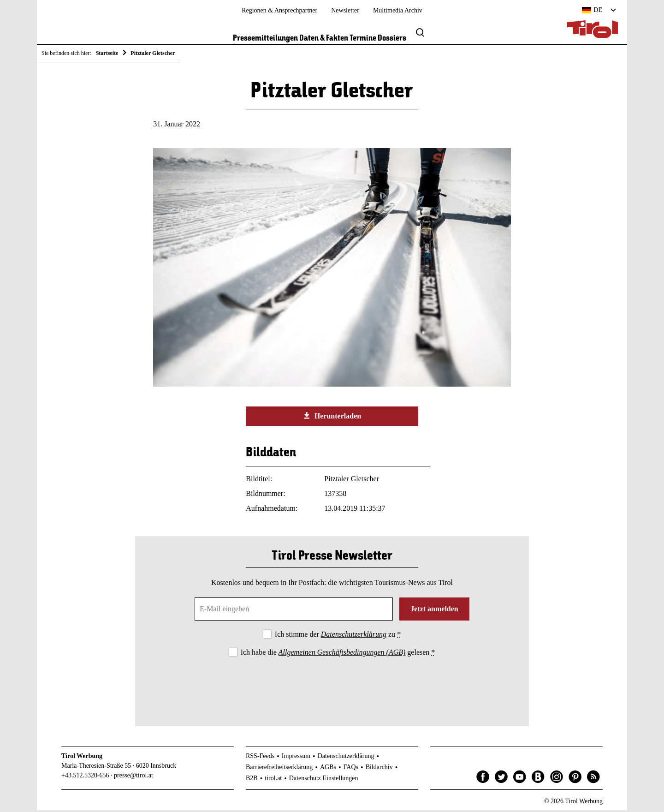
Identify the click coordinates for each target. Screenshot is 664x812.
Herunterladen (332, 418)
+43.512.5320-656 (85, 777)
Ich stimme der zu (338, 636)
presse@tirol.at (133, 777)
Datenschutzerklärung (354, 636)
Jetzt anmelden (434, 611)
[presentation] (332, 686)
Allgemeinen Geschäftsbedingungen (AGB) (342, 654)
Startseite (107, 53)
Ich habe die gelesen (338, 654)
